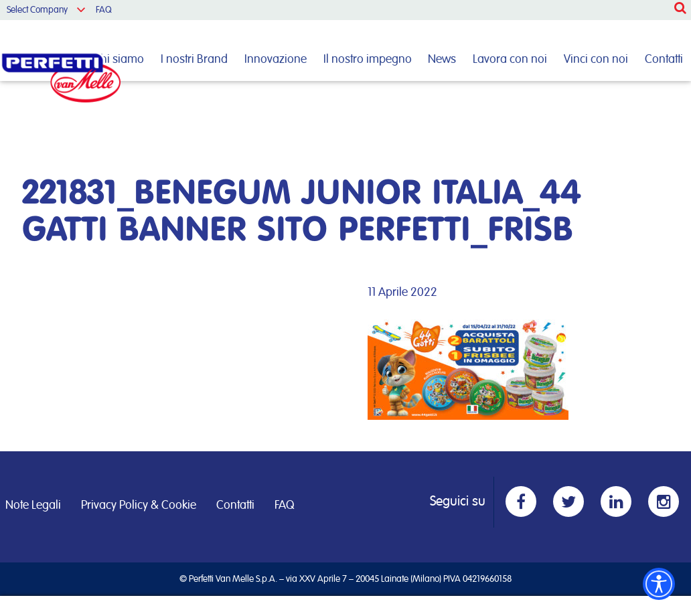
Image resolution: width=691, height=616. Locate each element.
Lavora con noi (510, 60)
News (442, 60)
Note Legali (33, 506)
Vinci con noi (596, 60)
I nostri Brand (194, 60)
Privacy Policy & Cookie (139, 506)
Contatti (664, 60)
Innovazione (276, 60)
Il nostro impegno (368, 60)
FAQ (104, 10)
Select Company (37, 10)
